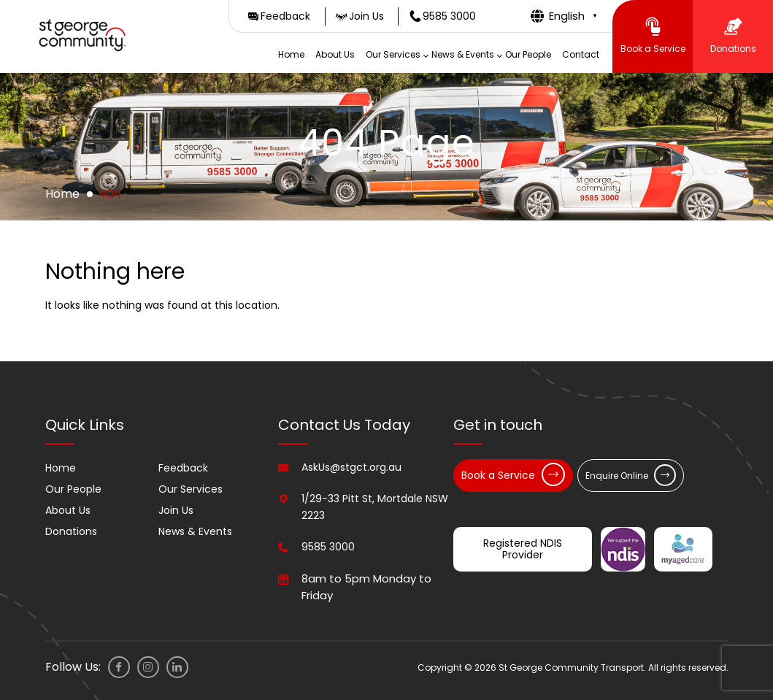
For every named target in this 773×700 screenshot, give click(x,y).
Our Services (393, 54)
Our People (528, 54)
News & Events (463, 54)
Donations (71, 531)
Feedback (183, 468)
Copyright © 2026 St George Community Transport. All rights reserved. (573, 668)
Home (291, 54)
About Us (335, 54)
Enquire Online (631, 475)
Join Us (176, 510)
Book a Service (513, 474)
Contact (581, 54)
